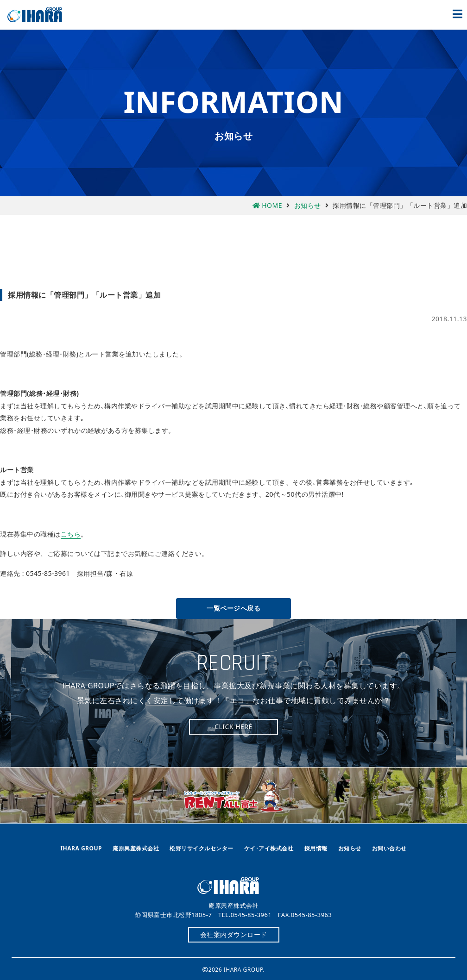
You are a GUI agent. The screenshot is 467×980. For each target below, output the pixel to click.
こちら (71, 534)
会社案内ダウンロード (234, 934)
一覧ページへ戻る (233, 608)
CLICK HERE (233, 727)
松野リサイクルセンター (202, 848)
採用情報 (316, 848)
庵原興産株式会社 (40, 15)
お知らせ (350, 848)
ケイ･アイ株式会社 (269, 848)
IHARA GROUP (81, 848)
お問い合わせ (389, 848)
